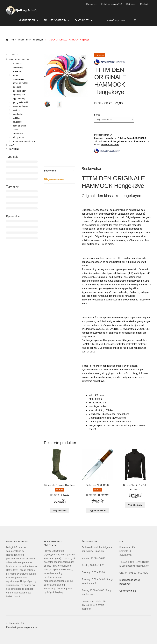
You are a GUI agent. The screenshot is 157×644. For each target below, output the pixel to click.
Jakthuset (82, 20)
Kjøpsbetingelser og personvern (23, 627)
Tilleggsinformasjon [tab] (54, 179)
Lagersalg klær (19, 91)
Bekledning (18, 67)
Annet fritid (17, 64)
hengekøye (119, 141)
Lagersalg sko (19, 95)
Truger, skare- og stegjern (24, 141)
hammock (108, 141)
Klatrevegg (131, 4)
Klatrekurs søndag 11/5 (112, 4)
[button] (84, 58)
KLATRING (15, 149)
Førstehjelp (17, 71)
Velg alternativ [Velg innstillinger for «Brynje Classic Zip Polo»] (135, 505)
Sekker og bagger (21, 106)
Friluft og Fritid (23, 40)
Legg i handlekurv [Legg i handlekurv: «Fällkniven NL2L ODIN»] (97, 510)
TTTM (147, 141)
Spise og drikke (19, 126)
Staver (15, 130)
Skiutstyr (16, 110)
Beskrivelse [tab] (50, 171)
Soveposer (17, 122)
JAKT (12, 145)
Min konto (145, 4)
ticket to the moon (134, 141)
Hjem (12, 40)
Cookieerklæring (128, 591)
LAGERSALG (140, 138)
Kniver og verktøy (20, 83)
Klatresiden (27, 20)
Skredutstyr (18, 114)
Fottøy (15, 75)
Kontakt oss (92, 4)
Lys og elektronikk (20, 102)
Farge (97, 115)
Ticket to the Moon (110, 145)
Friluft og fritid (55, 20)
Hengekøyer (37, 40)
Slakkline (17, 118)
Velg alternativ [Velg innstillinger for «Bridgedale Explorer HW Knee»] (60, 510)
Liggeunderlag (19, 99)
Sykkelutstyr (18, 134)
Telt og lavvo (18, 137)
